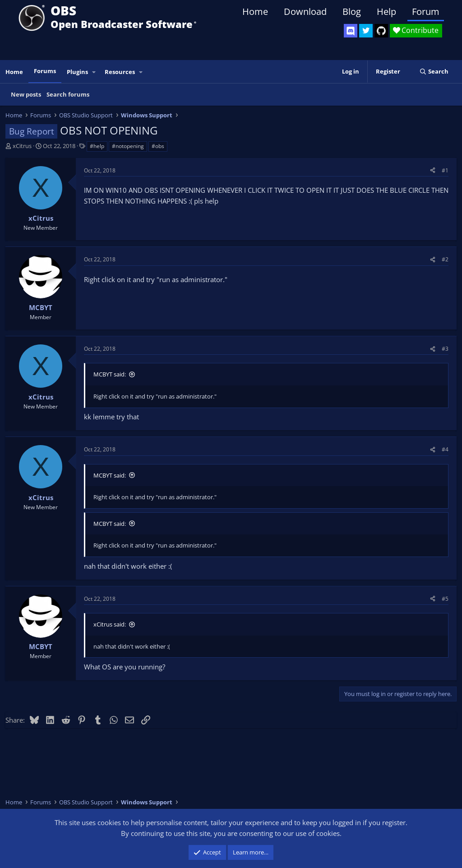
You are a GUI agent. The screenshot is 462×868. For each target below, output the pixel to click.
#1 (445, 170)
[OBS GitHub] (381, 31)
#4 (445, 449)
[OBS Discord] (351, 31)
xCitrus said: (110, 624)
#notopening (128, 146)
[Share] (433, 170)
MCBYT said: (110, 374)
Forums (45, 71)
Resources (120, 72)
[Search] (434, 72)
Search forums (68, 94)
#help (97, 146)
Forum (426, 12)
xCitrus (22, 146)
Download (305, 12)
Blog (352, 12)
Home (255, 12)
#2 (445, 259)
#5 (445, 599)
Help (386, 12)
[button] (94, 72)
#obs (158, 146)
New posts (26, 94)
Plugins (77, 72)
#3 (445, 349)
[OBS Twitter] (366, 31)
